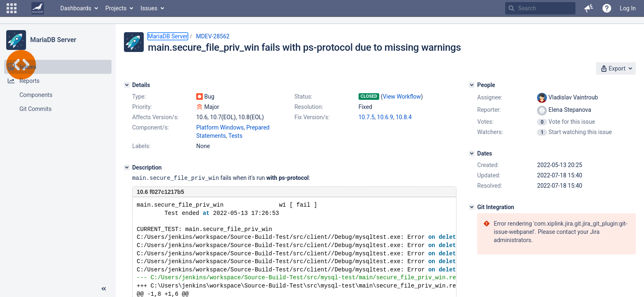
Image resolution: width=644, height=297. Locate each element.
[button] (12, 8)
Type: (139, 97)
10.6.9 (385, 117)
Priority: (142, 107)
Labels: (141, 146)
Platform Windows (220, 127)
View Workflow (402, 97)
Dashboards (76, 8)
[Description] (127, 167)
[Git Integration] (472, 207)
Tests (235, 136)
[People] (472, 85)
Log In (628, 8)
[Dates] (472, 153)
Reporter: (489, 110)
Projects (116, 8)
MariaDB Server (53, 40)
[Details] (127, 85)
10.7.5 (367, 117)
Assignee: (490, 97)
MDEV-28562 (213, 36)
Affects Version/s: (155, 117)
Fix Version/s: (312, 117)
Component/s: (151, 127)
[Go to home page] (38, 8)
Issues (149, 8)
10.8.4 (404, 117)
